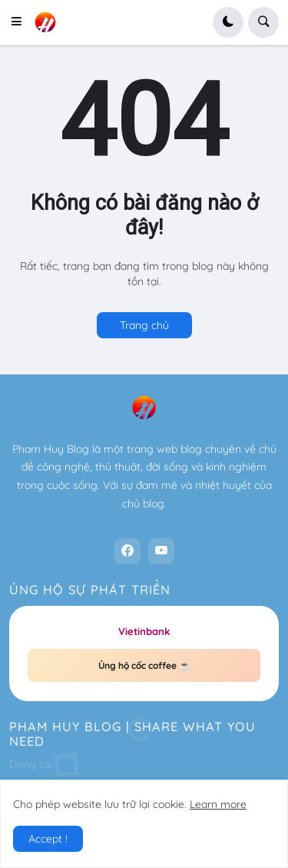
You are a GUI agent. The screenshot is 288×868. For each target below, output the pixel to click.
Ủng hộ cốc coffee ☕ (144, 665)
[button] (21, 22)
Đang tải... (34, 764)
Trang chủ (144, 325)
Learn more (218, 804)
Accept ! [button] (48, 839)
